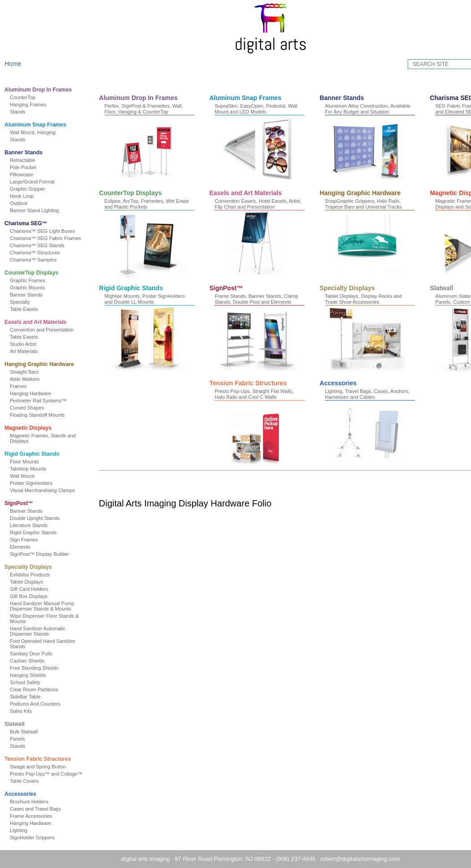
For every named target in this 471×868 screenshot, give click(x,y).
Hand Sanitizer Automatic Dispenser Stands (42, 631)
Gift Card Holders (33, 589)
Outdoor (23, 203)
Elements (25, 547)
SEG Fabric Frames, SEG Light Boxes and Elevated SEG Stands (165, 204)
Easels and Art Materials (40, 322)
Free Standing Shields (39, 668)
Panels (22, 739)
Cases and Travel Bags (40, 809)
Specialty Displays (33, 567)
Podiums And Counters (40, 704)
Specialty (24, 302)
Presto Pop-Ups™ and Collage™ (51, 774)
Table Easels (28, 309)
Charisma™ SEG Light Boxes (47, 231)
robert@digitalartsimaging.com (335, 859)
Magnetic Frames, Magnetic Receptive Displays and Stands (276, 299)
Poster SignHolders (36, 483)
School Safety (30, 682)
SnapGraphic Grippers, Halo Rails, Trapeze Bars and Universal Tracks (162, 299)
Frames (23, 386)
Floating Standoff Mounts (42, 415)
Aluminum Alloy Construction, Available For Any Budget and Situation (387, 109)
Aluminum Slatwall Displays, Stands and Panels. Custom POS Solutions (388, 394)
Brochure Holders (34, 802)
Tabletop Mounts (33, 469)
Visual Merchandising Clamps (47, 490)
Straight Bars (29, 372)
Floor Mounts (29, 462)
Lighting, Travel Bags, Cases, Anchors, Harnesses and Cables (331, 489)
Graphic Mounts (32, 288)
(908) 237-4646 (271, 859)
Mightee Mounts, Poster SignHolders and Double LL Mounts (384, 299)
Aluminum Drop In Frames (43, 90)
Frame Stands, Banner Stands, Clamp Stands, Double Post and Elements (165, 394)
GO (452, 64)
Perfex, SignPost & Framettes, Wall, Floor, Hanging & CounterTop (163, 109)
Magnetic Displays (33, 428)
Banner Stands (28, 153)
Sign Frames (28, 540)
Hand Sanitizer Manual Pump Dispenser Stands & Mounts (46, 606)
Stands (22, 112)
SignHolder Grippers (37, 837)
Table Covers (29, 781)
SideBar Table (30, 697)
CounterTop (27, 97)
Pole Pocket (28, 167)
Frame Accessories (35, 816)
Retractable (27, 160)
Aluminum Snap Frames (40, 125)
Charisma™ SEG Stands (42, 245)
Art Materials (28, 351)
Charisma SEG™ (30, 223)
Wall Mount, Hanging (37, 132)
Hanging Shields (32, 675)
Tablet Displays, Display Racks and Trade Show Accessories (272, 394)
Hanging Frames (33, 105)
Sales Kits (25, 711)
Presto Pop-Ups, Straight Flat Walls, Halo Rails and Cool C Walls (218, 489)
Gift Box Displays (33, 596)
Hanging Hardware (35, 393)
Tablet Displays (31, 582)
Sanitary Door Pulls (35, 654)
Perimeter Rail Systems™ (43, 401)
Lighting (23, 830)
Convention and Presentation (46, 330)
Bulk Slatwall (28, 732)
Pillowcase (26, 174)
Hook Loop (26, 196)
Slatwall (19, 724)
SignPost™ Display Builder (44, 554)
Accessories (25, 794)
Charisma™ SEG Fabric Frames (50, 238)
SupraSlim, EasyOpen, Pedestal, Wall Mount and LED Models (275, 109)
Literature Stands (33, 525)
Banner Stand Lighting (39, 210)
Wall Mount (27, 476)
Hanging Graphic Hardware (44, 364)
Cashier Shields (32, 661)
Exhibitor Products (34, 575)
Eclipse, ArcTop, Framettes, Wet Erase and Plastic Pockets (276, 204)
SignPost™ (23, 503)
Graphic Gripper (32, 189)
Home (17, 64)
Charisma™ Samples (38, 260)
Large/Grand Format (37, 182)
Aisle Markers (29, 379)
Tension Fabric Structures (42, 759)
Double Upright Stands (39, 518)
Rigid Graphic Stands (36, 454)
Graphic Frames (32, 280)
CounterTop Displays (36, 273)
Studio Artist (28, 344)
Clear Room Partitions (39, 689)
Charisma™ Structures (39, 253)
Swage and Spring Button (42, 767)
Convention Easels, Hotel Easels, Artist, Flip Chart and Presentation (387, 204)
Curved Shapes (31, 408)
